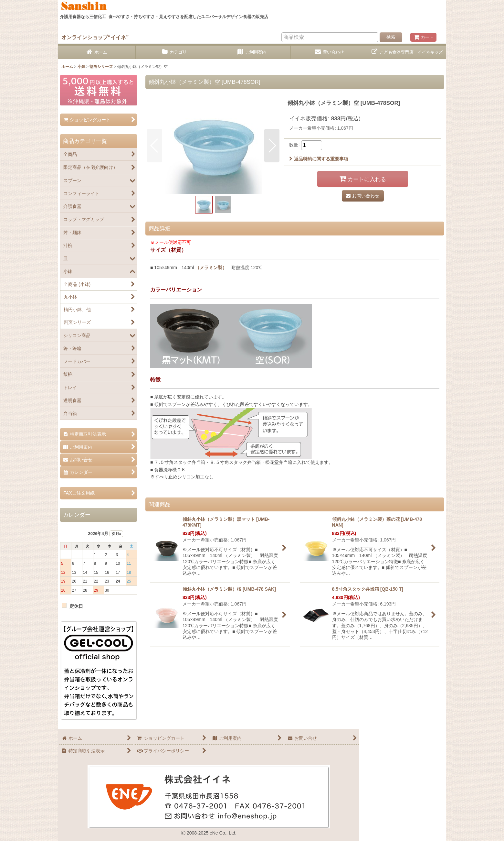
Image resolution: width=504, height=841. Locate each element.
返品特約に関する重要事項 (319, 159)
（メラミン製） (211, 268)
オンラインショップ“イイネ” (95, 37)
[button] (155, 146)
